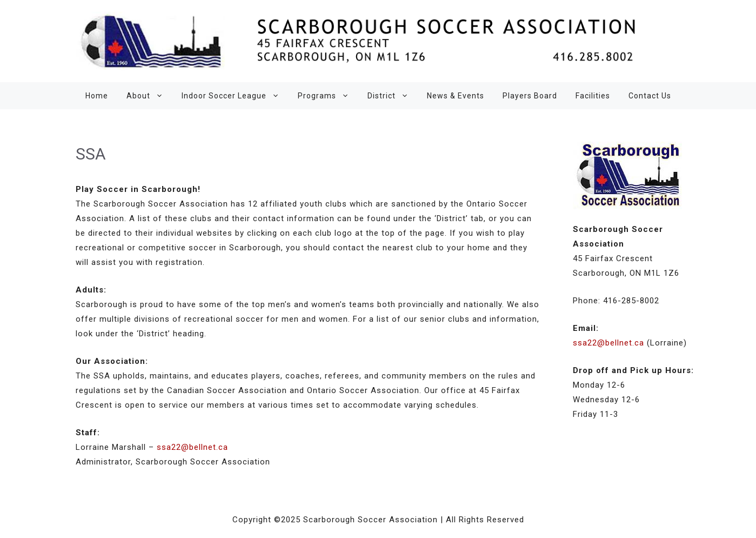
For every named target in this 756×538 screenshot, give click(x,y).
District (393, 96)
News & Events (456, 96)
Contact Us (650, 96)
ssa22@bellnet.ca (192, 447)
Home (97, 96)
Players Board (530, 96)
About (149, 96)
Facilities (593, 96)
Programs (328, 96)
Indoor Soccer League (235, 96)
